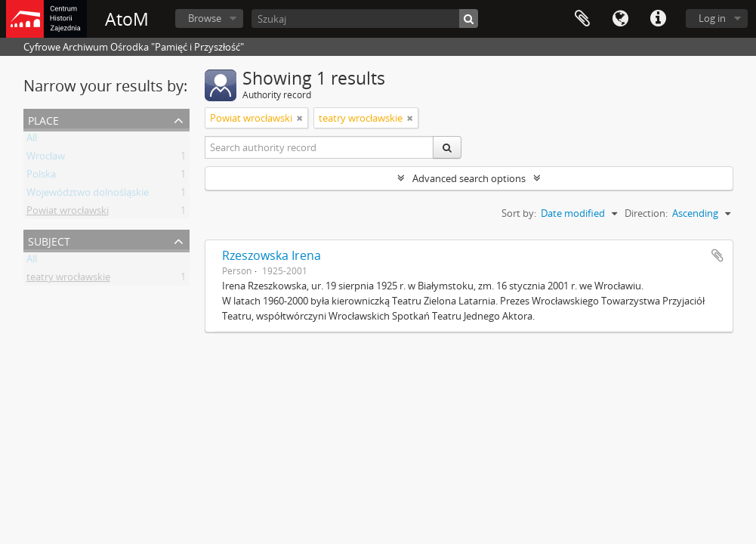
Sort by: (519, 213)
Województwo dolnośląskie (88, 195)
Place (43, 119)
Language (620, 19)
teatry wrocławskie (68, 280)
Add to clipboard (717, 255)
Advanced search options (469, 178)
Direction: (646, 213)
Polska (41, 177)
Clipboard (582, 19)
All (32, 141)
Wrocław (46, 159)
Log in (712, 18)
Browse (205, 18)
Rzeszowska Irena (272, 255)
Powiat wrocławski (68, 213)
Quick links (658, 19)
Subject (49, 240)
